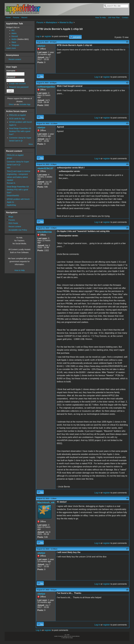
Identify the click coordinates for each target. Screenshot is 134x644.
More (31, 144)
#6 (127, 498)
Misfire (14, 39)
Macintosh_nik (46, 502)
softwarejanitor (46, 87)
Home (8, 18)
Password (11, 77)
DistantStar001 (13, 196)
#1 (127, 42)
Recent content (15, 59)
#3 (127, 124)
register (48, 36)
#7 (127, 549)
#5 (127, 228)
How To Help (100, 18)
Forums (16, 18)
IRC (13, 30)
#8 (127, 590)
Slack (14, 42)
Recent (24, 18)
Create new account (17, 84)
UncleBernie (45, 232)
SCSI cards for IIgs (17, 119)
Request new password (19, 87)
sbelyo (41, 46)
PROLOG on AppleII (18, 115)
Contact (125, 18)
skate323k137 (45, 168)
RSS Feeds (13, 223)
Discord (15, 36)
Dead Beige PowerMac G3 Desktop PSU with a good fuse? (20, 131)
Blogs (11, 217)
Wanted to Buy (66, 22)
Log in (39, 36)
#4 (127, 164)
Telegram (15, 45)
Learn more (11, 48)
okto (9, 168)
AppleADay (11, 205)
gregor (10, 158)
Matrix (14, 33)
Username (11, 71)
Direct (11, 104)
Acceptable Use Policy (18, 230)
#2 (127, 83)
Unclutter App (25, 104)
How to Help (20, 270)
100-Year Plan (114, 18)
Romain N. (11, 183)
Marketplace (51, 22)
